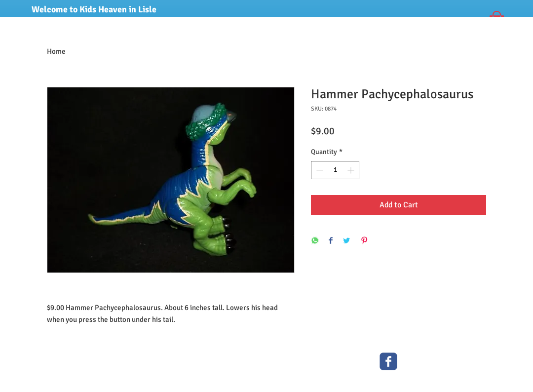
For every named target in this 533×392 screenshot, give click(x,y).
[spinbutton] (335, 170)
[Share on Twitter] (346, 241)
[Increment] (352, 170)
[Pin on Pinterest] (364, 241)
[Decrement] (319, 170)
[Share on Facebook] (331, 241)
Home (56, 51)
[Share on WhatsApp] (315, 241)
